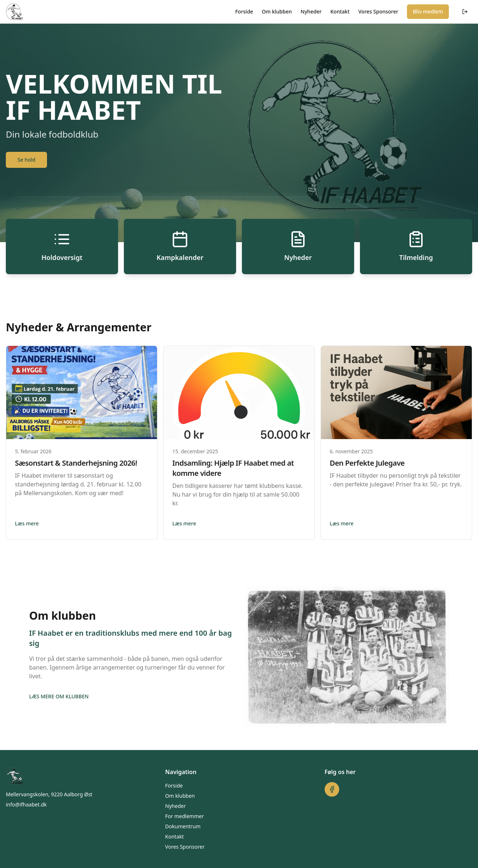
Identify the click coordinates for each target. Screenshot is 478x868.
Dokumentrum (183, 826)
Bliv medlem (428, 11)
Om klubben (277, 11)
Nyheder (311, 11)
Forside (244, 11)
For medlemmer (184, 816)
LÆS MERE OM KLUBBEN (59, 696)
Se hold (26, 160)
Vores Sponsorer (379, 11)
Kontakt (340, 11)
